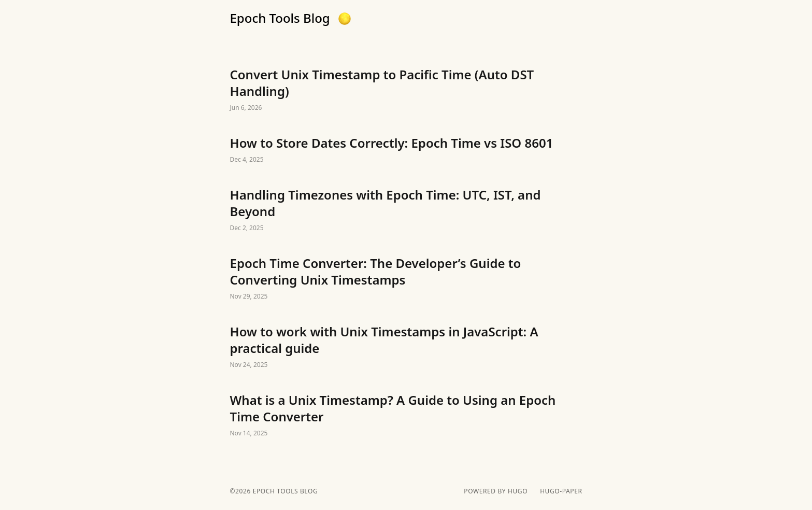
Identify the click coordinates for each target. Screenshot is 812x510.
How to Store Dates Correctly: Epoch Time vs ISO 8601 (406, 150)
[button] (345, 19)
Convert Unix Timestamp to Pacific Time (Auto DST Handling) (406, 90)
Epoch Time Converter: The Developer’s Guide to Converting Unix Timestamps (406, 279)
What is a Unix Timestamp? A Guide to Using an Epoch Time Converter (406, 416)
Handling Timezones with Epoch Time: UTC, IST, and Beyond (406, 210)
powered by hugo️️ (496, 491)
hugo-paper (561, 491)
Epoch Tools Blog (280, 18)
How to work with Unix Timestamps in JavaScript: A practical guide (406, 347)
